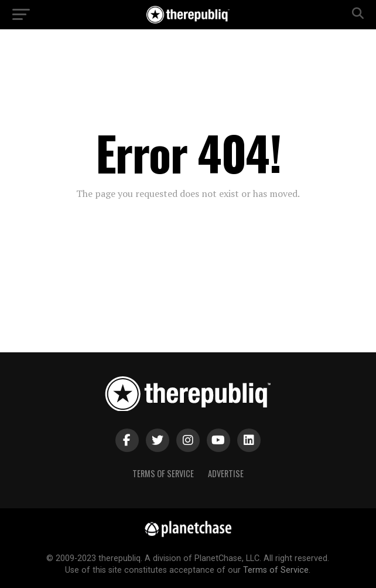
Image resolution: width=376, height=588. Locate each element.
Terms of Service (163, 473)
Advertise (226, 473)
